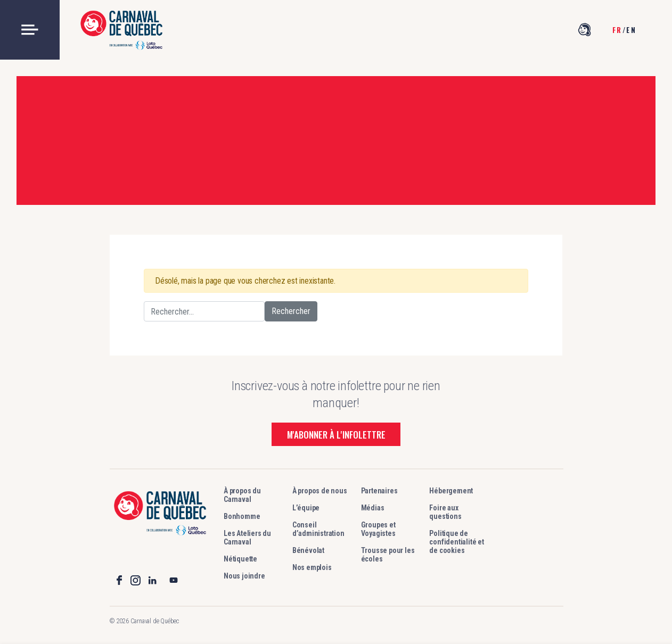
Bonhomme (242, 516)
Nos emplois (312, 567)
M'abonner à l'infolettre (336, 435)
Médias (373, 508)
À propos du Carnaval (242, 495)
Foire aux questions (445, 512)
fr (617, 30)
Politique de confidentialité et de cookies (456, 542)
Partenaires (379, 491)
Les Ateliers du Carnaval (247, 538)
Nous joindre (244, 576)
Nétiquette (240, 559)
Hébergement (451, 491)
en (631, 30)
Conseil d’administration (318, 529)
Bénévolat (308, 550)
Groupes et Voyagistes (378, 529)
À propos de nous (320, 491)
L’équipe (306, 508)
